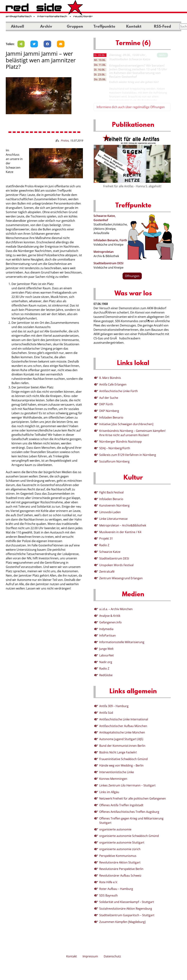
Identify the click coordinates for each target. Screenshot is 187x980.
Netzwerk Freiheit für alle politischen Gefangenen (133, 798)
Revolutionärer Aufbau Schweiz (120, 876)
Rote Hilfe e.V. (109, 882)
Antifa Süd (106, 713)
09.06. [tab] (100, 55)
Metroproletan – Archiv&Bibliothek (123, 525)
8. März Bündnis (110, 378)
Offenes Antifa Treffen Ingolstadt (121, 805)
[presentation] (98, 163)
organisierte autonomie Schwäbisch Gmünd (129, 836)
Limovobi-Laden (110, 512)
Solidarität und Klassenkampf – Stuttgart (127, 902)
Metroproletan (104, 252)
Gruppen (75, 27)
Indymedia (106, 629)
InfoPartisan (107, 635)
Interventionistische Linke (117, 772)
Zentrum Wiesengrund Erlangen (121, 578)
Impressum (90, 956)
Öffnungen (132, 276)
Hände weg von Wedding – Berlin (121, 765)
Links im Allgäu (109, 792)
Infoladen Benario (111, 417)
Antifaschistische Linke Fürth (119, 391)
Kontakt (134, 27)
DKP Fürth (106, 404)
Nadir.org (106, 662)
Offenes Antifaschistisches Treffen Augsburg (129, 812)
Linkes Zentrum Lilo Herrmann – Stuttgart (127, 785)
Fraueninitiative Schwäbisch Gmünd (123, 759)
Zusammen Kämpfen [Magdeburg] (122, 922)
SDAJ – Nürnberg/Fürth (115, 448)
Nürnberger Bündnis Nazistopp (121, 442)
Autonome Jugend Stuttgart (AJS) (121, 739)
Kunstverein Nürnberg (114, 505)
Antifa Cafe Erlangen (113, 384)
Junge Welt (106, 649)
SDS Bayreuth (108, 895)
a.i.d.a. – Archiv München (116, 609)
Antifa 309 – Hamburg (114, 706)
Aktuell (17, 27)
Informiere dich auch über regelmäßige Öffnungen (131, 107)
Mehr (162, 55)
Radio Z (104, 545)
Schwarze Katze (110, 552)
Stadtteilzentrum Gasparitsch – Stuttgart (127, 915)
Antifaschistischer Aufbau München (123, 726)
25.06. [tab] (100, 79)
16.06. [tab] (100, 70)
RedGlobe (106, 675)
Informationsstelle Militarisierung (122, 642)
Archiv (46, 27)
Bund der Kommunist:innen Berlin (122, 746)
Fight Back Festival (111, 492)
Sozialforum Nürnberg (114, 461)
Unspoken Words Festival (116, 565)
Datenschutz (112, 956)
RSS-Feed (163, 27)
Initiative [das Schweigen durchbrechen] (126, 424)
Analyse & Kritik (110, 616)
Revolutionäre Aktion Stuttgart (120, 862)
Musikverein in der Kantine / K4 (120, 532)
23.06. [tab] (100, 74)
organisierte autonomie (115, 829)
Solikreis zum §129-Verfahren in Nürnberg (128, 455)
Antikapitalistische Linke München (122, 732)
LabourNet (107, 655)
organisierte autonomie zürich (120, 849)
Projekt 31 (106, 538)
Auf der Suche (109, 398)
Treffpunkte (104, 27)
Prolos (65, 141)
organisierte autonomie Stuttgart (122, 842)
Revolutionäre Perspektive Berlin (121, 869)
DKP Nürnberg (109, 411)
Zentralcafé (107, 572)
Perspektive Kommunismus (118, 856)
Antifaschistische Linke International (124, 719)
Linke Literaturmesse (113, 519)
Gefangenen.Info (110, 622)
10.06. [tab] (100, 60)
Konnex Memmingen (113, 779)
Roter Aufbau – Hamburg (116, 889)
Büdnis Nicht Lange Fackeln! (118, 752)
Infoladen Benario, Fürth (110, 240)
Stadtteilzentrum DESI (108, 263)
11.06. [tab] (100, 65)
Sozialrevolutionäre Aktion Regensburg (126, 909)
